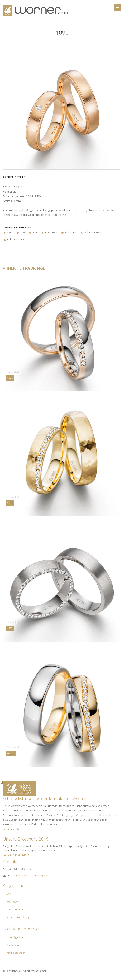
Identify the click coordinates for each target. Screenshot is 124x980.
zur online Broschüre (16, 855)
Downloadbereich (16, 953)
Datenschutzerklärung (18, 917)
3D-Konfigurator (15, 937)
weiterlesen (11, 829)
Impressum (12, 902)
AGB (9, 894)
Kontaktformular (15, 909)
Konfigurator (13, 945)
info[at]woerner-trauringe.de (32, 875)
